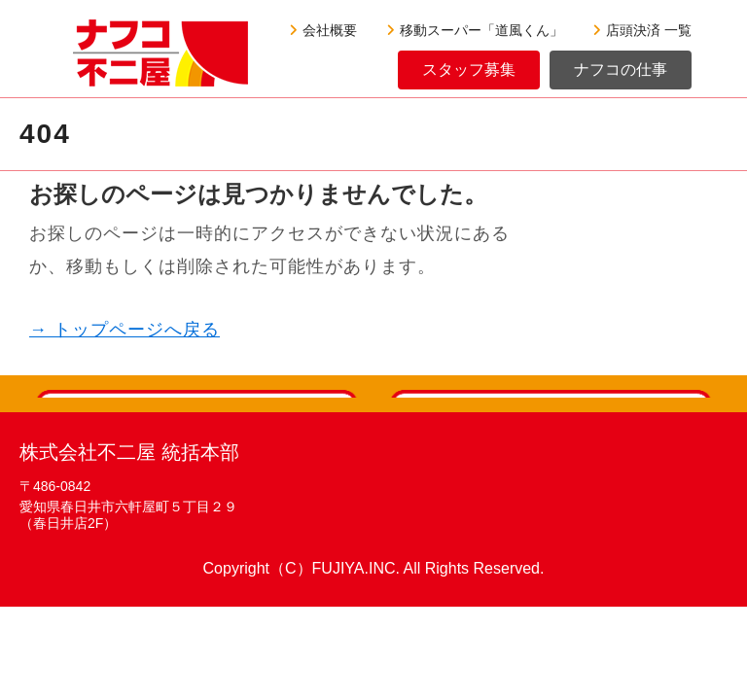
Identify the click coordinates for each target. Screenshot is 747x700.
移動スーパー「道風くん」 (475, 30)
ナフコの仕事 (621, 70)
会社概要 (323, 30)
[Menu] (15, 29)
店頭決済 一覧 (642, 30)
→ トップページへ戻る (124, 330)
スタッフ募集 (469, 70)
